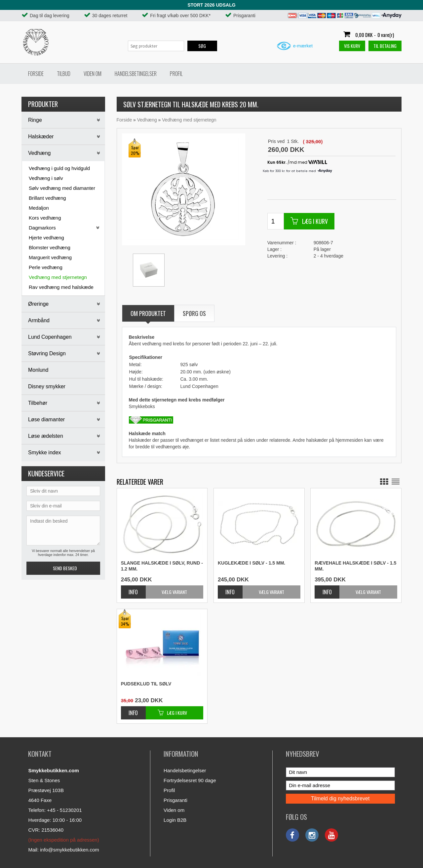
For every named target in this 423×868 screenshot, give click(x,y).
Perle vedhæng (46, 267)
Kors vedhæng (45, 218)
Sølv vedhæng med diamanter (62, 188)
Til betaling (385, 46)
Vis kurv (352, 46)
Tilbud (64, 74)
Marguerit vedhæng (50, 257)
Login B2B (175, 820)
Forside (36, 74)
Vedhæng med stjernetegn (58, 277)
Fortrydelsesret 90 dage (190, 780)
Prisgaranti (175, 800)
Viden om (93, 74)
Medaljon (39, 208)
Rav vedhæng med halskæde (61, 287)
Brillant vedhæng (47, 198)
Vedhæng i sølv (46, 178)
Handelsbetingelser (136, 74)
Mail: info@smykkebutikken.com (63, 850)
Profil (176, 74)
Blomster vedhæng (50, 247)
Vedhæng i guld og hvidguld (59, 168)
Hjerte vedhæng (46, 238)
